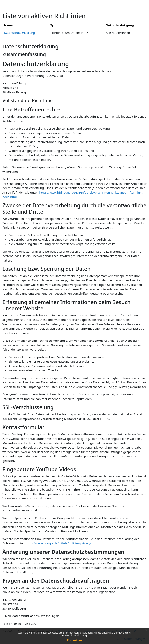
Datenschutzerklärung (74, 635)
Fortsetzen (74, 640)
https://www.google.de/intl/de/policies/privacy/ (58, 543)
